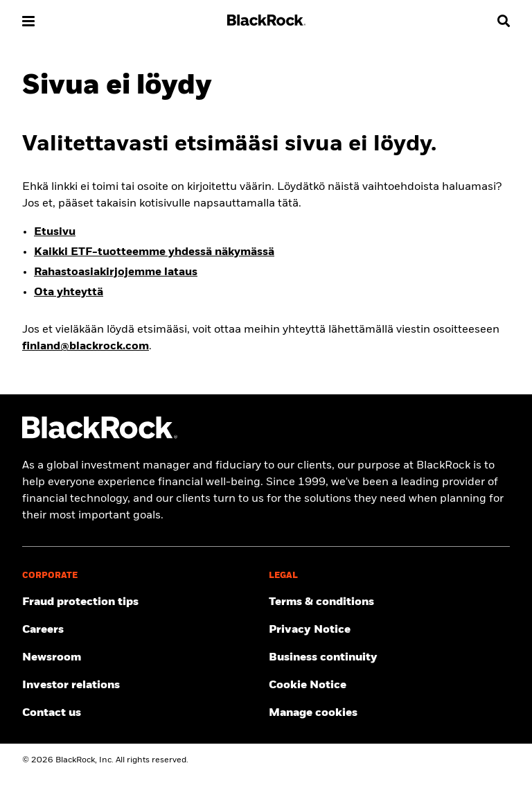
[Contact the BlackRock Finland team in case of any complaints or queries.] (143, 714)
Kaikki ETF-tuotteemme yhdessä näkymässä (154, 253)
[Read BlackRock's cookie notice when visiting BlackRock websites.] (389, 686)
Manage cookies (313, 714)
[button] (28, 21)
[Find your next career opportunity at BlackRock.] (143, 631)
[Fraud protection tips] (143, 603)
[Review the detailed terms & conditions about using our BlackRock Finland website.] (389, 603)
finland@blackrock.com (86, 347)
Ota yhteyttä (69, 293)
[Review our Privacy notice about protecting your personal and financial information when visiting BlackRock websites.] (389, 631)
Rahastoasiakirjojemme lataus (116, 273)
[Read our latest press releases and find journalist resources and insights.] (143, 658)
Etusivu (55, 233)
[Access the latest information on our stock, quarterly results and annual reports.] (143, 686)
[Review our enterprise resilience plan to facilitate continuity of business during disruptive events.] (389, 658)
